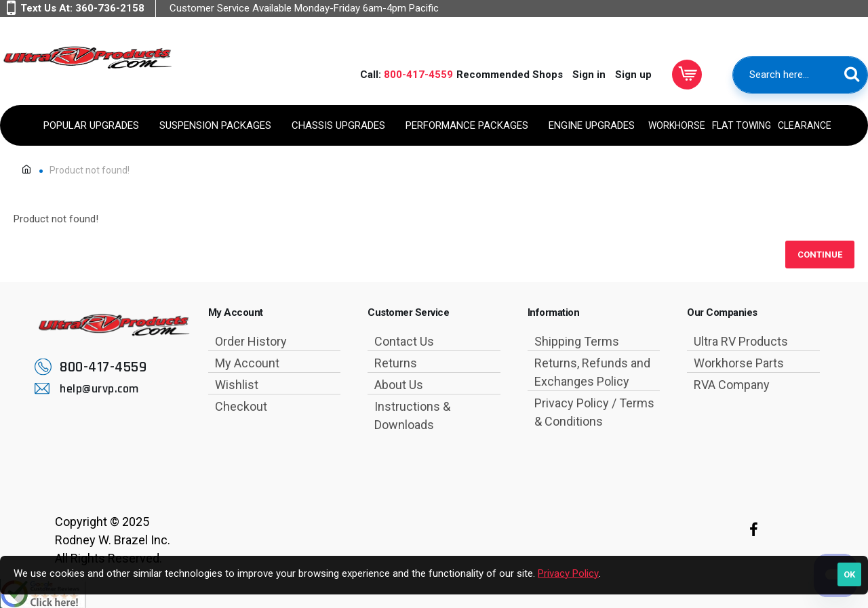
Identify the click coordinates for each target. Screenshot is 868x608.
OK (849, 574)
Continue (820, 255)
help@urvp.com (99, 389)
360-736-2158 (110, 8)
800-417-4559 (418, 75)
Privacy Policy (568, 573)
